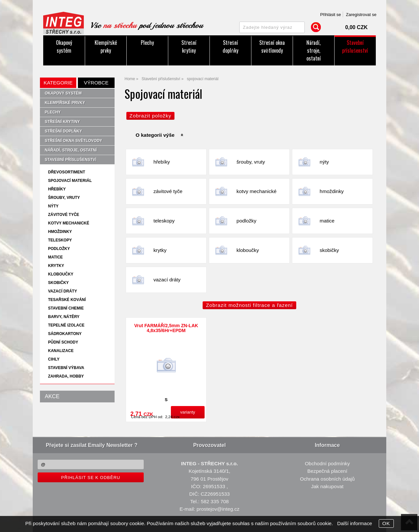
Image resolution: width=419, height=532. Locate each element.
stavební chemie (66, 308)
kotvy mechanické (257, 191)
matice (327, 221)
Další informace (355, 523)
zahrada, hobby (66, 376)
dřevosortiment (67, 172)
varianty (188, 412)
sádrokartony (65, 334)
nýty (324, 162)
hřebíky (162, 162)
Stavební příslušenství (355, 46)
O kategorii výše (155, 135)
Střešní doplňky (230, 46)
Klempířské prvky (106, 46)
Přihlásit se (331, 15)
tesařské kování (67, 300)
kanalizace (61, 351)
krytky (160, 250)
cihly (54, 359)
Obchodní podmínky (327, 463)
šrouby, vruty (251, 162)
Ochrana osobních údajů (327, 479)
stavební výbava (66, 368)
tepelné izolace (66, 325)
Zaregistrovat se (361, 15)
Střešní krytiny (189, 46)
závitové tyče (168, 191)
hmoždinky (332, 191)
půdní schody (63, 342)
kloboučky (248, 250)
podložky (247, 221)
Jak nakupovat (327, 486)
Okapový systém (64, 46)
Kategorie (58, 83)
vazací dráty (167, 280)
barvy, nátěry (64, 317)
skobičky (329, 250)
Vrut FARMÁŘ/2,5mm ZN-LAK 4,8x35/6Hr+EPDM (166, 328)
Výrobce (96, 83)
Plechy (147, 43)
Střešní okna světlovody (272, 46)
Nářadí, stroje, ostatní (314, 50)
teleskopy (164, 221)
